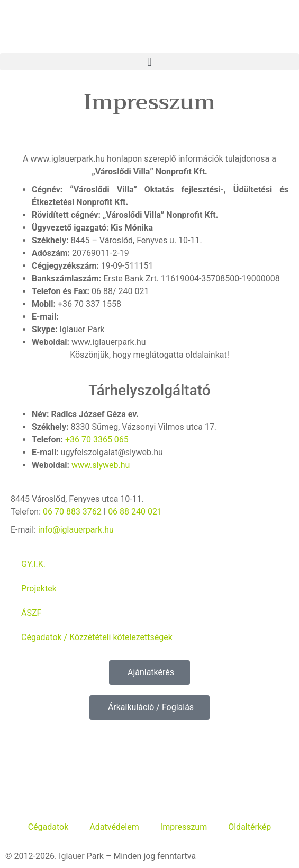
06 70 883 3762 (72, 512)
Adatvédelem (114, 827)
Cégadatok (48, 827)
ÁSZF (31, 613)
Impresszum (184, 827)
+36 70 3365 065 (97, 440)
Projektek (39, 588)
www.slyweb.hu (101, 465)
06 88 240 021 (135, 512)
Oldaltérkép (250, 827)
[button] (149, 62)
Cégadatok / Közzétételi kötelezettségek (97, 637)
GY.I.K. (33, 564)
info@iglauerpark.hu (76, 530)
